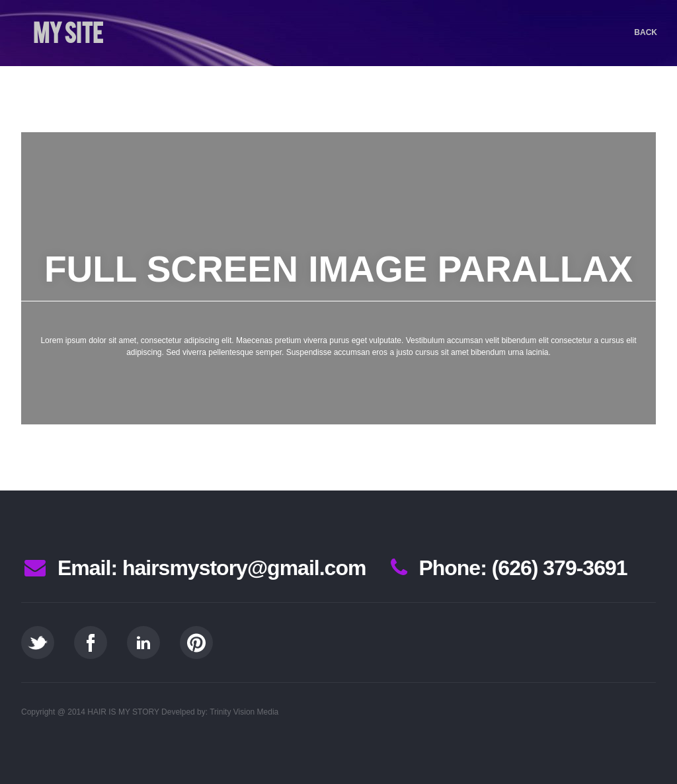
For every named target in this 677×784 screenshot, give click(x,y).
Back (646, 32)
